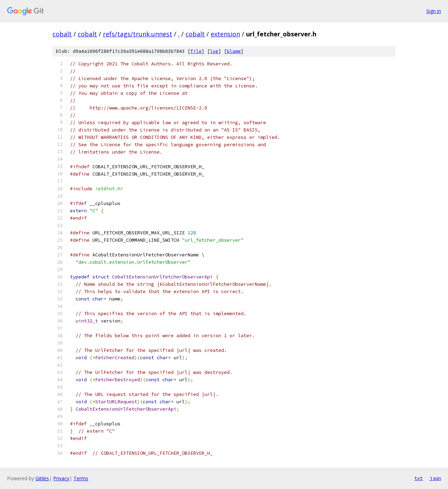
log (214, 51)
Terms (81, 478)
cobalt (62, 34)
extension (225, 34)
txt (419, 478)
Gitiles (42, 478)
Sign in (434, 11)
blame (234, 51)
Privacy (61, 478)
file (196, 51)
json (435, 478)
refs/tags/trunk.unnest (138, 34)
